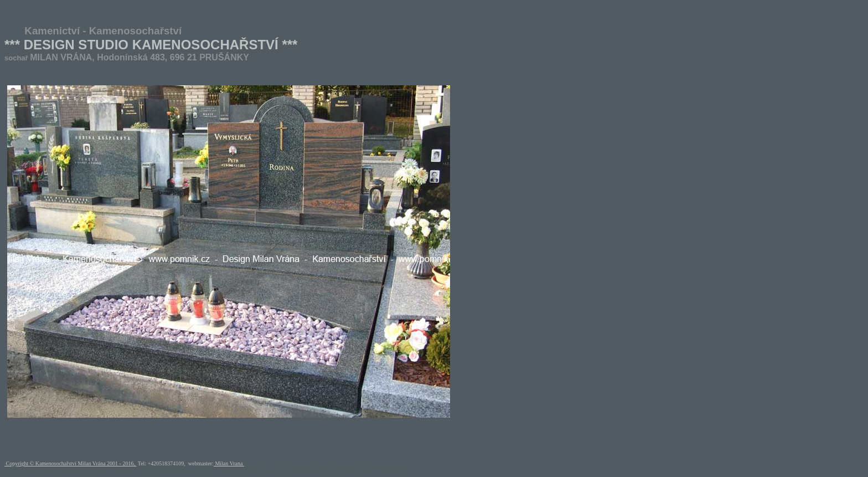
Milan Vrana (229, 463)
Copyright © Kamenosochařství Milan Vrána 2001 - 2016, (70, 463)
